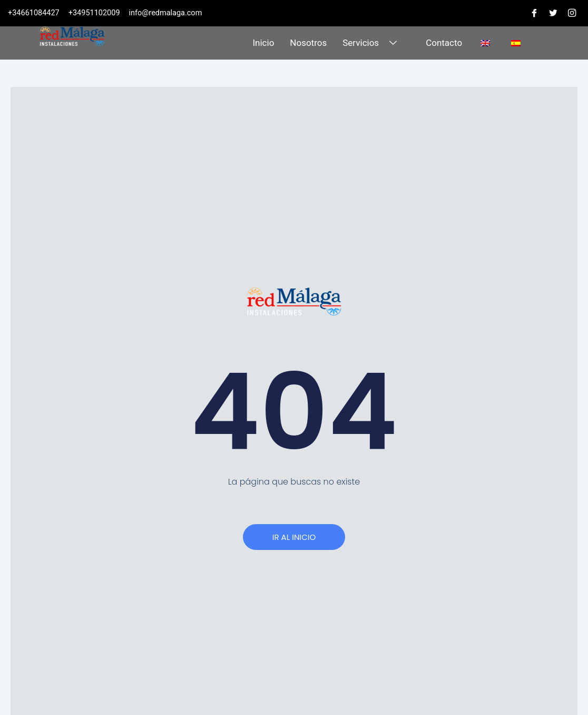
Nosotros (308, 43)
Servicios (371, 43)
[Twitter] (553, 13)
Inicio (263, 43)
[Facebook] (534, 13)
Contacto (444, 43)
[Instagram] (572, 13)
